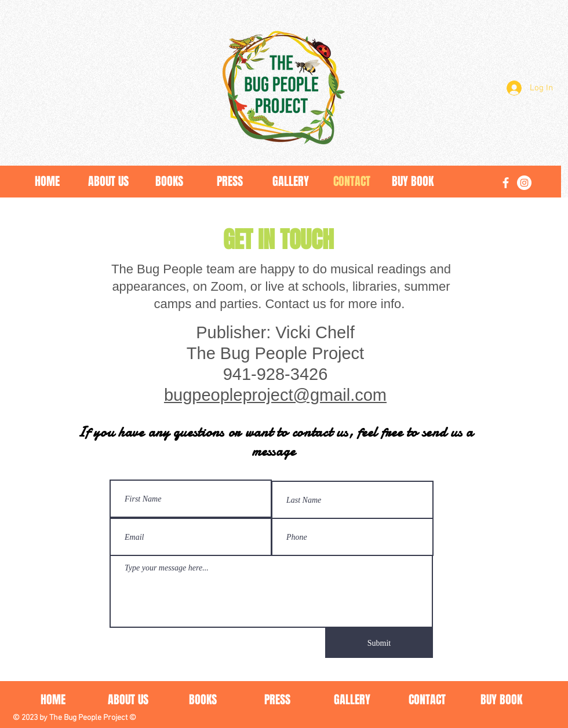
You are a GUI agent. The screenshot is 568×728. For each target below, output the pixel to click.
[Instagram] (524, 183)
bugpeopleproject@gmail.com (275, 395)
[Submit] (379, 643)
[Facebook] (506, 183)
